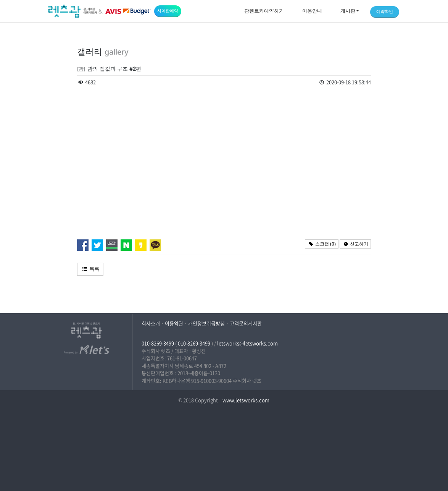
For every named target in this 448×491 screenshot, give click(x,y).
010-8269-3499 (158, 343)
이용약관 (174, 323)
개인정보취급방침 (206, 323)
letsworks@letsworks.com (247, 343)
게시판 (348, 11)
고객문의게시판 (246, 323)
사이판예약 (168, 10)
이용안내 (312, 11)
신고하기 (355, 244)
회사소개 (151, 323)
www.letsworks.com (245, 400)
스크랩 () (322, 244)
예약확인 (385, 11)
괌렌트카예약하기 (264, 11)
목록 (90, 269)
